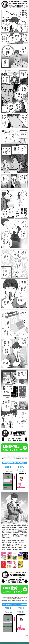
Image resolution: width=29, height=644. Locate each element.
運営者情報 (26, 635)
